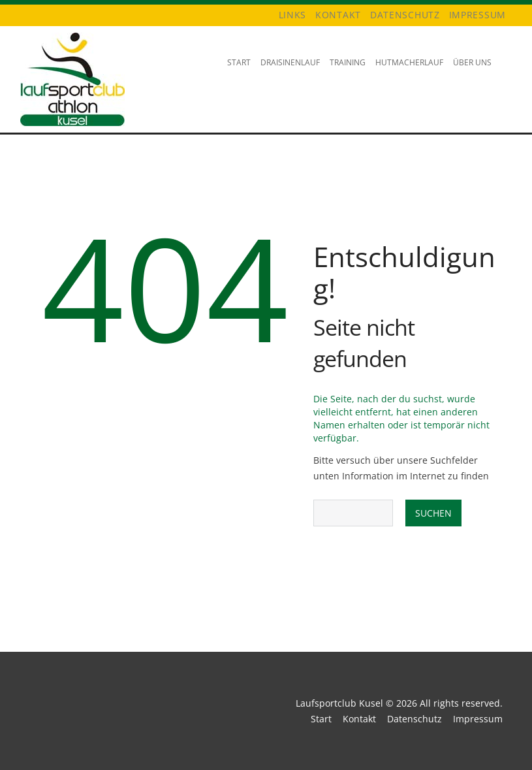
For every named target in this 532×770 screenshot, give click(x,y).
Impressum (477, 15)
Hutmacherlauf (407, 73)
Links (293, 15)
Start (239, 62)
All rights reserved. (461, 703)
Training (345, 73)
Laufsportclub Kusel (339, 703)
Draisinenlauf (288, 73)
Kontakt (338, 15)
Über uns (470, 73)
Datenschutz (405, 15)
